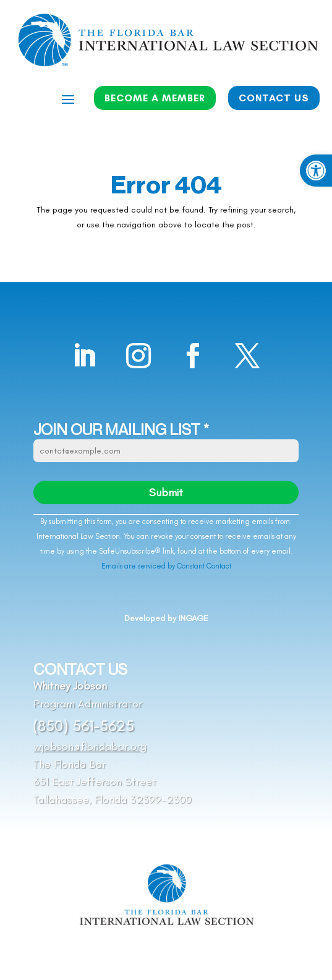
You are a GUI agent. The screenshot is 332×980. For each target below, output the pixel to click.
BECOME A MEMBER (155, 98)
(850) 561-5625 (84, 725)
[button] (316, 171)
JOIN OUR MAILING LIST (121, 430)
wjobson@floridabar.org (90, 746)
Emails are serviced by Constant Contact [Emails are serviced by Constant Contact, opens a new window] (166, 566)
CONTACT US (274, 98)
